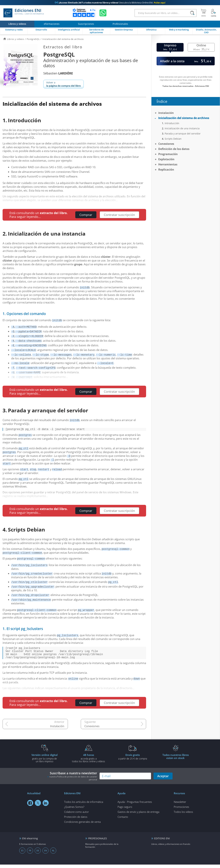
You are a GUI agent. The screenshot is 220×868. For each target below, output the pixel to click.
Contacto (123, 820)
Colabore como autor (76, 815)
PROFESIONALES (98, 842)
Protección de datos (76, 820)
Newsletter (180, 805)
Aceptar (163, 779)
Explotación (166, 159)
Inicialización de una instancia (182, 128)
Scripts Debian (173, 139)
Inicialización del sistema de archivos (184, 118)
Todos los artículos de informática (84, 805)
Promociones (181, 810)
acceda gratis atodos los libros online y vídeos (89, 761)
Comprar (86, 215)
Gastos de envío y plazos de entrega (138, 815)
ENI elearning (30, 842)
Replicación (166, 170)
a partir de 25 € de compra (133, 760)
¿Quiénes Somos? (74, 810)
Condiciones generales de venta (82, 825)
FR (30, 854)
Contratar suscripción (119, 215)
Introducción (172, 123)
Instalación (57, 730)
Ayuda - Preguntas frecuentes (135, 805)
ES (22, 854)
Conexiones (92, 730)
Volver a (64, 84)
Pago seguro (125, 810)
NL (53, 854)
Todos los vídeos (183, 815)
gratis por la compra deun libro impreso (45, 761)
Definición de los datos (174, 149)
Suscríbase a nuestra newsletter (72, 779)
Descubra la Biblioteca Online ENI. (110, 3)
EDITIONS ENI (162, 842)
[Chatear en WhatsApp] (103, 13)
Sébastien (58, 73)
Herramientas (168, 164)
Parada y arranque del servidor (183, 134)
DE (38, 854)
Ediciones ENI (24, 13)
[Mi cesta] (203, 13)
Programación (168, 154)
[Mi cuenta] (213, 13)
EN (46, 854)
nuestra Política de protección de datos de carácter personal (73, 782)
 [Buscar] (192, 13)
